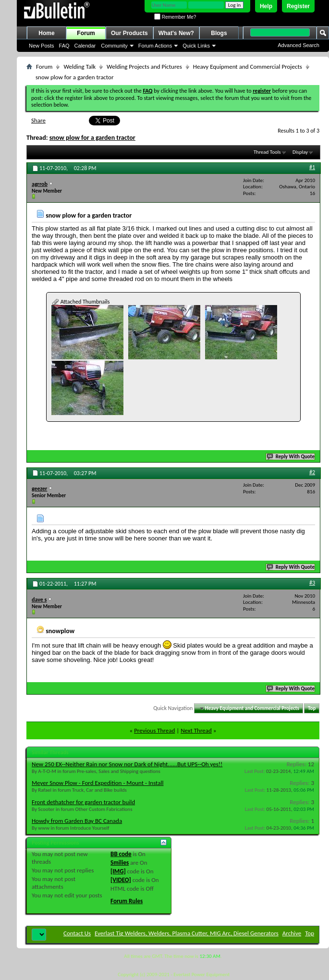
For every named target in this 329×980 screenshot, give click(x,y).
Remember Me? (175, 17)
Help (266, 6)
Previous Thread (154, 730)
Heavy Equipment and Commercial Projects (248, 67)
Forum (86, 33)
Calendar (85, 46)
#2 (312, 472)
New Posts (42, 46)
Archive (292, 933)
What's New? (176, 33)
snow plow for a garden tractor (92, 138)
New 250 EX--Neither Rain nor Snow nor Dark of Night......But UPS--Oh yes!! (127, 764)
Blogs (219, 33)
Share (38, 120)
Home (46, 33)
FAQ (64, 46)
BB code (121, 854)
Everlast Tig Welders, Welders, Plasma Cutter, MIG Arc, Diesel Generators (187, 933)
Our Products (129, 33)
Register (298, 6)
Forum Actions (155, 46)
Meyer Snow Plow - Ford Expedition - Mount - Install (97, 783)
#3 (312, 583)
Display (300, 152)
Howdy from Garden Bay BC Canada (77, 821)
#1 (312, 167)
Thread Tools (267, 152)
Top (312, 708)
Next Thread (196, 730)
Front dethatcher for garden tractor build (83, 802)
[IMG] (118, 871)
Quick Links (196, 46)
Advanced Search (299, 45)
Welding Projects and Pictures (144, 67)
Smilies (120, 863)
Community (114, 46)
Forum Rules (127, 901)
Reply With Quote (291, 457)
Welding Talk (79, 67)
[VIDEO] (121, 880)
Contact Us (77, 933)
